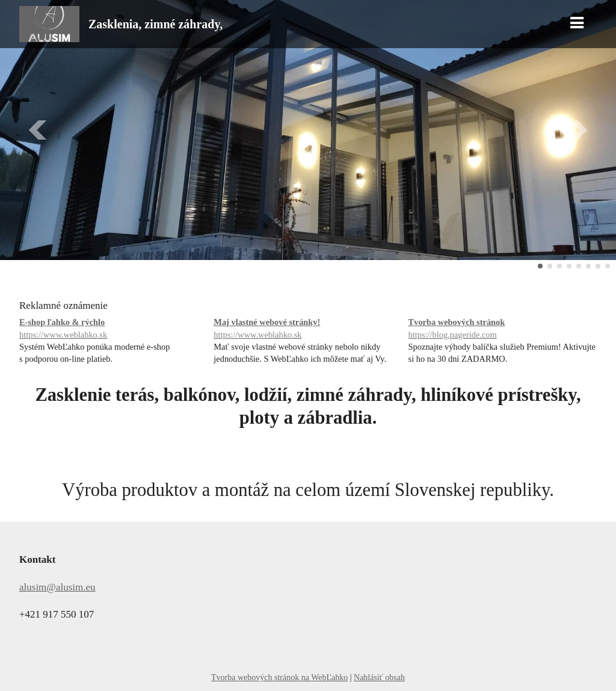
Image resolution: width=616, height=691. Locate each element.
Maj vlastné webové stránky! (308, 329)
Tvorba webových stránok (503, 329)
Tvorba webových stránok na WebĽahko (279, 677)
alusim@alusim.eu (57, 587)
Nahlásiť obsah (379, 677)
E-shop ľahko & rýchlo (113, 329)
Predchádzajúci (38, 130)
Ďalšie (577, 130)
